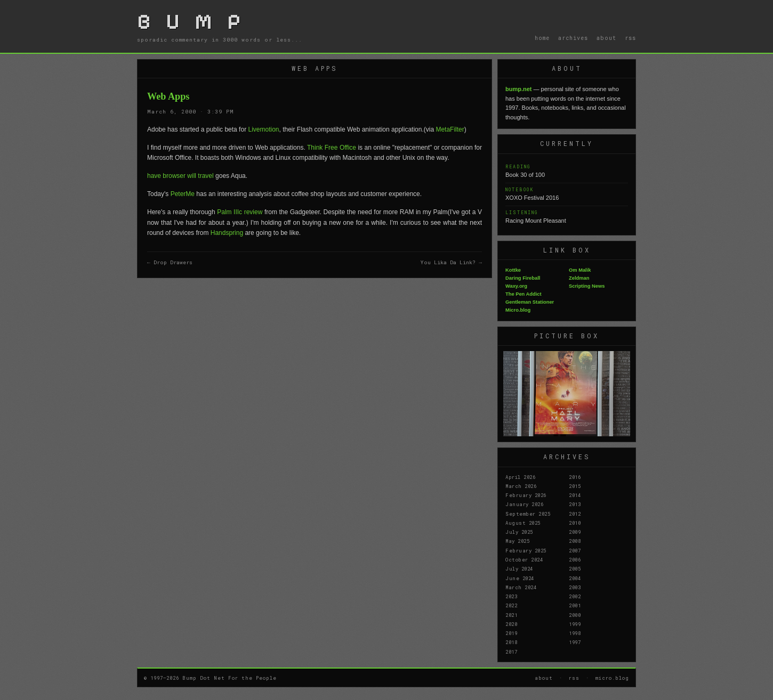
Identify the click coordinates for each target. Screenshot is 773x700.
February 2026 (526, 495)
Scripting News (587, 286)
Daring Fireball (523, 278)
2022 (511, 605)
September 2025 (528, 514)
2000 (575, 615)
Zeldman (579, 278)
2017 (511, 652)
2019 (511, 633)
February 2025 (526, 550)
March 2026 (521, 486)
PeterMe (183, 194)
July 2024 (519, 568)
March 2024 (521, 587)
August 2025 (523, 523)
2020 (511, 624)
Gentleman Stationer (530, 302)
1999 (575, 624)
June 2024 (520, 578)
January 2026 (524, 504)
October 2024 (524, 559)
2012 (575, 514)
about (606, 38)
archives (573, 38)
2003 (575, 587)
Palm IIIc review (240, 212)
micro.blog (612, 678)
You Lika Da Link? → (451, 262)
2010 (575, 523)
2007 (575, 550)
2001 (575, 605)
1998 (575, 633)
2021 (511, 615)
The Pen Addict (524, 294)
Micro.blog (518, 310)
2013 (575, 504)
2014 (575, 495)
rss (630, 38)
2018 (511, 642)
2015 (575, 486)
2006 (575, 559)
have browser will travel (180, 176)
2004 (575, 578)
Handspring (227, 233)
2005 (575, 568)
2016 (575, 477)
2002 (575, 596)
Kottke (513, 270)
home (542, 38)
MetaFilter (450, 129)
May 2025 (517, 541)
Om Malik (580, 270)
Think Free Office (332, 148)
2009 (575, 532)
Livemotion (263, 129)
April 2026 (520, 477)
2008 (575, 541)
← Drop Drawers (170, 262)
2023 (511, 596)
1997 (575, 642)
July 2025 (519, 532)
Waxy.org (516, 286)
